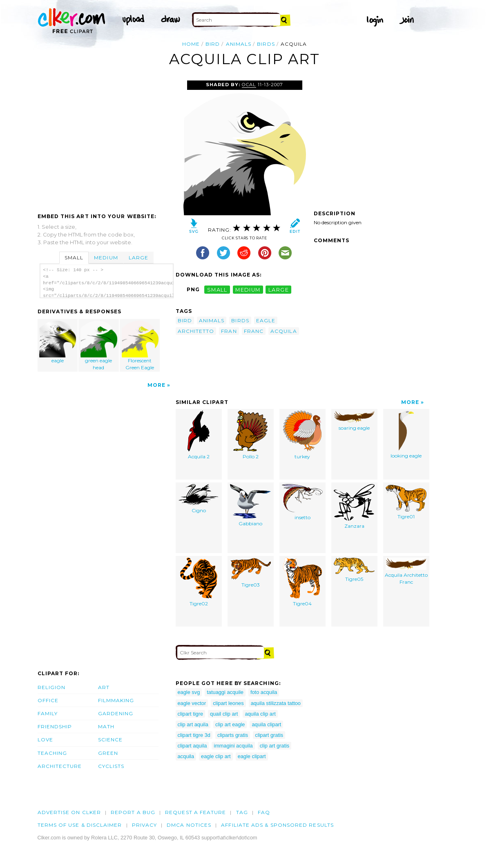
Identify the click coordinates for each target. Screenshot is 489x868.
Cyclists (111, 766)
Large (138, 258)
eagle (58, 342)
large (279, 289)
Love (45, 740)
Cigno (199, 499)
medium (248, 289)
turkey (302, 435)
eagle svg (189, 692)
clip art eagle (230, 724)
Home (191, 44)
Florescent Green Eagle (140, 346)
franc (254, 331)
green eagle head (99, 346)
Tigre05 (354, 570)
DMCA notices (189, 825)
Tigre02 (199, 582)
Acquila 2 (199, 435)
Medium (106, 258)
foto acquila (264, 692)
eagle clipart (252, 756)
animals (239, 44)
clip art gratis (275, 746)
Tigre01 (406, 502)
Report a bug (133, 812)
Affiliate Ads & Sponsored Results (277, 825)
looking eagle (406, 435)
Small (74, 258)
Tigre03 (250, 573)
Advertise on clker (69, 812)
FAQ (264, 812)
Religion (52, 687)
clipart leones (228, 703)
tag (242, 812)
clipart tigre (191, 714)
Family (48, 713)
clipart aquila (192, 746)
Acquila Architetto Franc (406, 571)
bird (213, 44)
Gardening (116, 713)
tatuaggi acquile (225, 692)
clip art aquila (193, 724)
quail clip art (224, 714)
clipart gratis (269, 735)
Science (111, 740)
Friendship (55, 726)
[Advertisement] (106, 142)
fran (229, 331)
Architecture (60, 766)
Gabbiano (250, 505)
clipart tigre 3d (194, 735)
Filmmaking (116, 700)
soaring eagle (354, 421)
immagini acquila (233, 746)
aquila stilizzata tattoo (276, 703)
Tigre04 (302, 582)
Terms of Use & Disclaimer (80, 825)
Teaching (52, 753)
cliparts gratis (233, 735)
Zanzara (354, 507)
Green (108, 753)
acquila (284, 331)
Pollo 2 (250, 435)
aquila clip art (260, 714)
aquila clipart (266, 724)
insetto (302, 502)
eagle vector (192, 703)
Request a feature (195, 812)
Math (106, 726)
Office (48, 700)
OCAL (249, 85)
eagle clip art (216, 756)
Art (104, 687)
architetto (196, 331)
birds (266, 44)
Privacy (145, 825)
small (217, 289)
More (156, 385)
